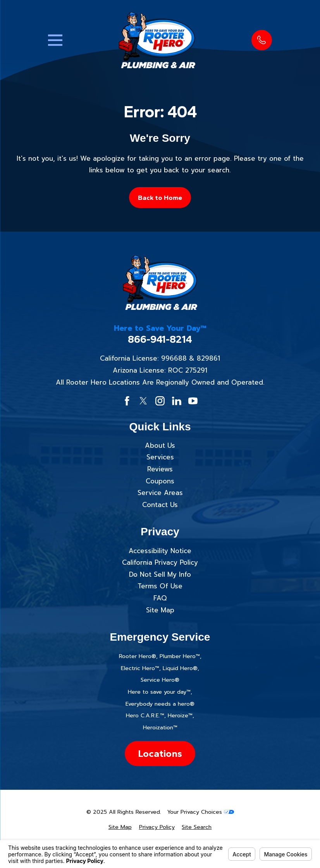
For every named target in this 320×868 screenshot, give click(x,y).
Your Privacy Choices (200, 812)
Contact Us (160, 505)
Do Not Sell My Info (160, 574)
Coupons (160, 481)
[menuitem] (120, 827)
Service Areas (160, 493)
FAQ (160, 598)
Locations (160, 753)
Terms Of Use (160, 586)
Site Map (160, 610)
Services (160, 457)
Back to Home (160, 198)
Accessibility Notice (160, 551)
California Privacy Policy (160, 562)
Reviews (160, 469)
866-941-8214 (160, 339)
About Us (160, 445)
